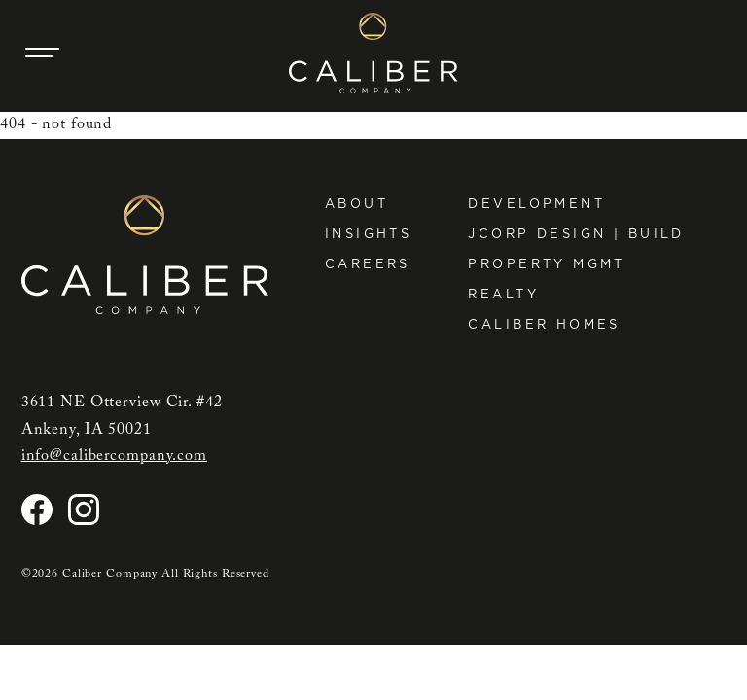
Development (536, 204)
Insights (368, 234)
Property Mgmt (546, 264)
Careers (368, 264)
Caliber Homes (544, 324)
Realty (503, 294)
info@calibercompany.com (114, 456)
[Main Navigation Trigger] (43, 52)
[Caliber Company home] (373, 53)
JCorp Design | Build (576, 234)
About (356, 204)
